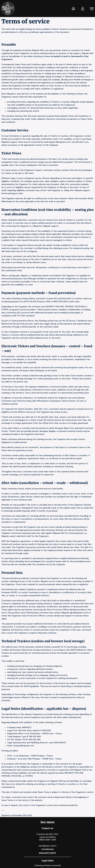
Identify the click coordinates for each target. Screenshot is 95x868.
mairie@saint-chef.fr (48, 831)
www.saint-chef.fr (48, 838)
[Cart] (92, 9)
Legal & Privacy (48, 862)
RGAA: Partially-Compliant (47, 864)
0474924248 (48, 834)
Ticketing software (43, 850)
